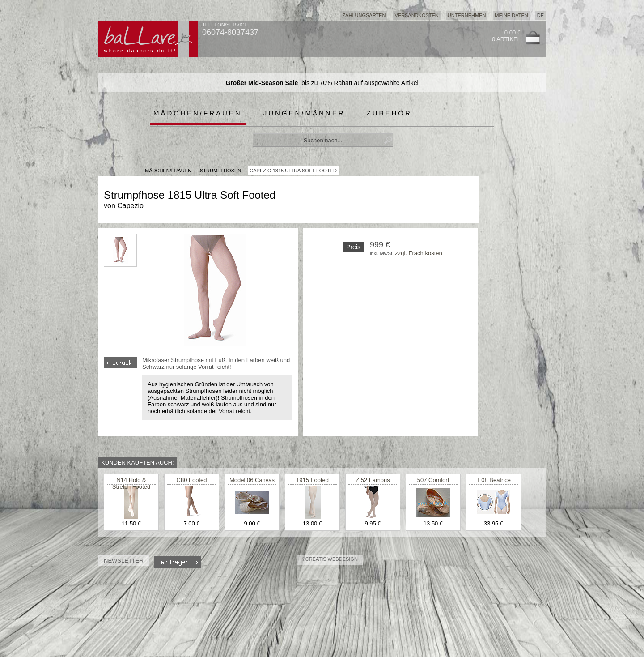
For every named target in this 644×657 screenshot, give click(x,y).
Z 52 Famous (373, 480)
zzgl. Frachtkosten (419, 253)
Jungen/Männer (304, 113)
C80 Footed (192, 480)
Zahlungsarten (364, 15)
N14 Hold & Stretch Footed (131, 483)
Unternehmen (467, 15)
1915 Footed (312, 480)
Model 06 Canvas (252, 480)
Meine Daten (511, 15)
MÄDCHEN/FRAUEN (168, 171)
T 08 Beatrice (494, 480)
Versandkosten (416, 15)
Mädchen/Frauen (198, 113)
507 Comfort (433, 480)
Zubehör (389, 113)
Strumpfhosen (220, 171)
